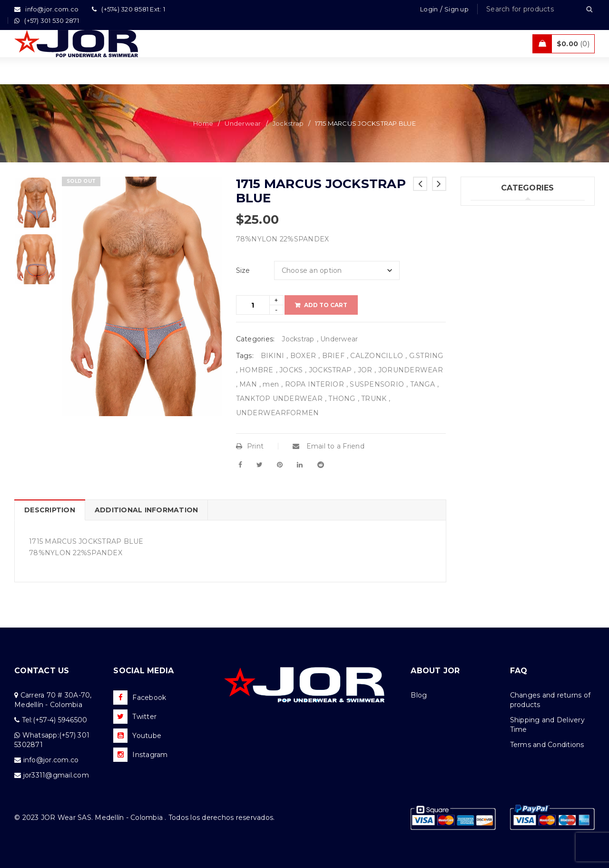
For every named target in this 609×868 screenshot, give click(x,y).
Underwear (243, 123)
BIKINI (273, 356)
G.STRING (426, 356)
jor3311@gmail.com (56, 775)
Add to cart (326, 305)
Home (203, 123)
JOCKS (291, 370)
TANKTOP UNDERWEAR (279, 399)
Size (243, 270)
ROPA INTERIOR (314, 384)
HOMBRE (256, 370)
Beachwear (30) (498, 250)
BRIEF (333, 356)
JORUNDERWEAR (411, 370)
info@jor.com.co (51, 760)
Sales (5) (484, 289)
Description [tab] (50, 510)
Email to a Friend (329, 446)
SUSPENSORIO (377, 384)
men (271, 384)
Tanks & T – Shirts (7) (506, 309)
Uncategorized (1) (501, 329)
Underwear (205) (499, 211)
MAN (248, 384)
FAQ (519, 671)
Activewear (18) (497, 270)
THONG (342, 399)
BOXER (303, 356)
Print (250, 446)
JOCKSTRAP (330, 370)
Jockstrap (288, 123)
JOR (365, 370)
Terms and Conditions (547, 745)
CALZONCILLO (377, 356)
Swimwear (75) (496, 231)
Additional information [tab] (147, 510)
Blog (419, 695)
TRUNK (374, 399)
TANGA (422, 384)
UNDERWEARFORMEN (278, 413)
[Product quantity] (253, 305)
